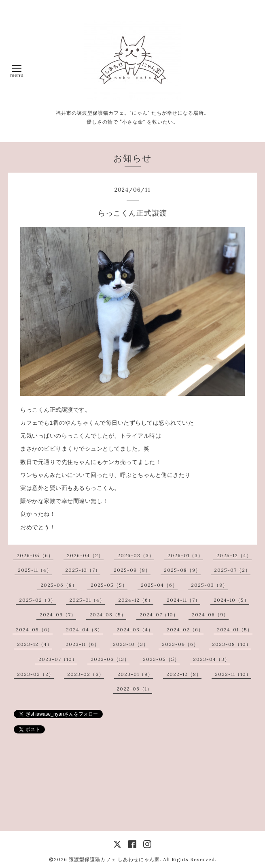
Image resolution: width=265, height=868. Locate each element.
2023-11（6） (83, 644)
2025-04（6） (159, 585)
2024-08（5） (108, 615)
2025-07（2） (232, 570)
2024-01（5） (235, 630)
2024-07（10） (159, 615)
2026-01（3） (185, 555)
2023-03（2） (35, 674)
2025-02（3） (37, 600)
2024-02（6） (185, 630)
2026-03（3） (136, 555)
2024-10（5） (231, 600)
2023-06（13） (110, 659)
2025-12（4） (234, 555)
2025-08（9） (182, 570)
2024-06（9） (210, 615)
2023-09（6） (180, 644)
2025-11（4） (35, 570)
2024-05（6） (34, 630)
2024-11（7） (183, 600)
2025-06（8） (59, 585)
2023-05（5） (161, 659)
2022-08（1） (134, 689)
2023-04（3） (211, 659)
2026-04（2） (85, 555)
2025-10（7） (83, 570)
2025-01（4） (87, 600)
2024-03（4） (135, 630)
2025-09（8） (132, 570)
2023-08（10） (232, 644)
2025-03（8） (209, 585)
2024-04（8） (84, 630)
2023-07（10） (58, 659)
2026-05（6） (35, 555)
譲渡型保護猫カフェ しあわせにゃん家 (114, 859)
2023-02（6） (86, 674)
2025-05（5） (109, 585)
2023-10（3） (131, 644)
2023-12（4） (35, 644)
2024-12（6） (136, 600)
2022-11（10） (233, 674)
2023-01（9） (135, 674)
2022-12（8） (184, 674)
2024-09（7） (58, 615)
